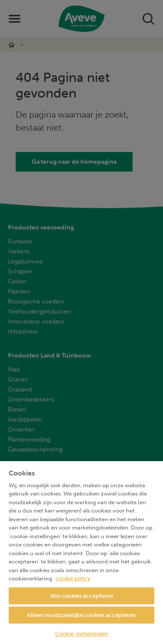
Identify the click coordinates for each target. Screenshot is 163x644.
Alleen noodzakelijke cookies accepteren (81, 615)
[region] (81, 553)
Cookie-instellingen (81, 634)
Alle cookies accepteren (82, 596)
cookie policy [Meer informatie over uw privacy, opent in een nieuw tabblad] (73, 578)
